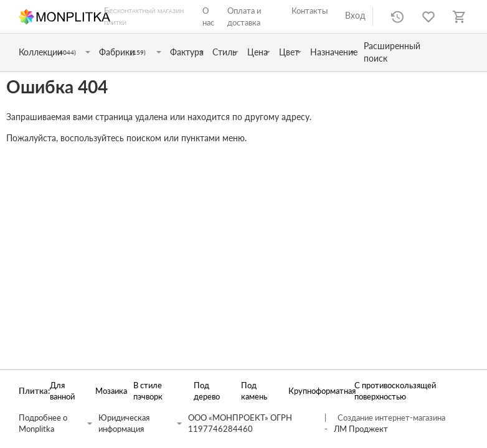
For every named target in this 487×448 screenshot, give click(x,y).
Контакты (310, 11)
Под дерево (207, 391)
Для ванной (62, 391)
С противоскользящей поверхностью (395, 391)
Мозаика (108, 391)
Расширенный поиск (392, 52)
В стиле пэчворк (148, 391)
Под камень (254, 391)
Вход (355, 15)
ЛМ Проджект (361, 429)
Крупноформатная (315, 391)
